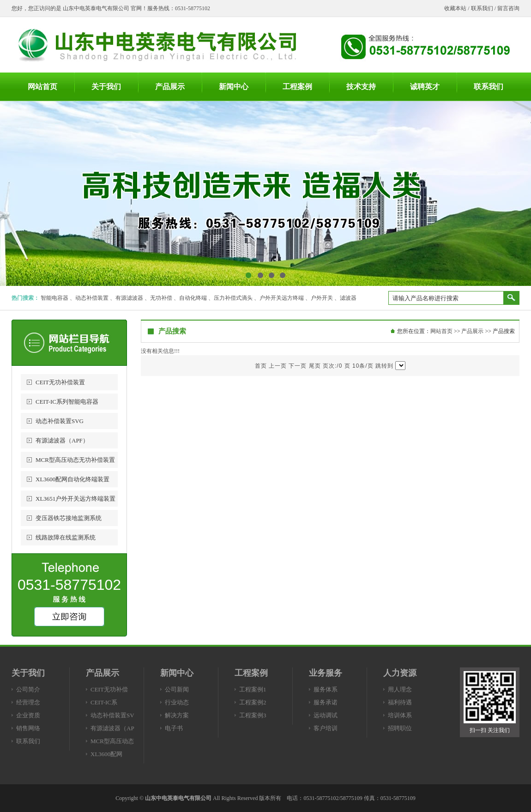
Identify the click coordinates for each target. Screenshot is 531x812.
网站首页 (441, 331)
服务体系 (326, 689)
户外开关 (322, 298)
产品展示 (472, 331)
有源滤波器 (129, 298)
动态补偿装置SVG (60, 421)
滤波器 (348, 298)
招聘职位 (400, 728)
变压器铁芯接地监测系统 (69, 518)
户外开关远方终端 (282, 298)
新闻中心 (177, 673)
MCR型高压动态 (112, 741)
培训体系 (400, 715)
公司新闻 (177, 689)
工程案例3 (253, 715)
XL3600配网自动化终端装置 (72, 479)
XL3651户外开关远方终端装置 (75, 499)
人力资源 (400, 673)
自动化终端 (193, 298)
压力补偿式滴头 (233, 298)
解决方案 (177, 715)
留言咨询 (508, 8)
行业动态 (177, 702)
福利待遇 (400, 702)
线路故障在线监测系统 (66, 537)
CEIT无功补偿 (109, 689)
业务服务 (326, 673)
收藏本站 (455, 8)
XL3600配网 (106, 754)
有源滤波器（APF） (62, 440)
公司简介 (28, 689)
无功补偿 (161, 298)
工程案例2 (253, 702)
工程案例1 (253, 689)
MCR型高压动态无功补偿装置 (75, 460)
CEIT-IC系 (104, 702)
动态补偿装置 (92, 298)
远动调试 (326, 715)
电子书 (174, 728)
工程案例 (251, 673)
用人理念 (400, 689)
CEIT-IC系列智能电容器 (67, 402)
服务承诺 (326, 702)
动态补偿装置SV (112, 715)
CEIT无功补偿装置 (60, 382)
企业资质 (28, 715)
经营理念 (28, 702)
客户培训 (326, 728)
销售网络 (28, 728)
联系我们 (482, 8)
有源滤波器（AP (112, 728)
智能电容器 (54, 298)
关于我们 (28, 673)
